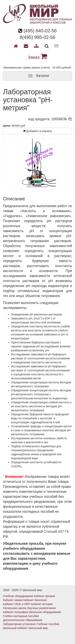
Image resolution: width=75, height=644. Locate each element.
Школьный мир (38, 628)
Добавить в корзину (37, 131)
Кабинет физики (44, 596)
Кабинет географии (15, 612)
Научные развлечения (41, 608)
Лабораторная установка (19, 624)
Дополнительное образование (23, 620)
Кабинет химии (13, 600)
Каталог (37, 76)
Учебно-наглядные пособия (21, 616)
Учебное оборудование (18, 596)
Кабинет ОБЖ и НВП (16, 604)
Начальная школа (15, 608)
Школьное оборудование (45, 612)
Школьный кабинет (15, 628)
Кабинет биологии (35, 600)
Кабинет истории (42, 604)
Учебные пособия (48, 624)
